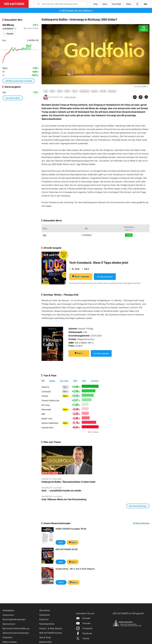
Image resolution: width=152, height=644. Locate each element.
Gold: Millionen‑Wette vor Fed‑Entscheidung (64, 499)
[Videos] (129, 4)
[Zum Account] (105, 4)
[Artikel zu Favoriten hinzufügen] (146, 97)
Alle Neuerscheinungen (141, 523)
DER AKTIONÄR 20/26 (67, 549)
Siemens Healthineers (50, 423)
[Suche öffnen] (38, 4)
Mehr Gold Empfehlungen (138, 506)
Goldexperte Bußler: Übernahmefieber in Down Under (69, 482)
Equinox (95, 91)
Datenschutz (9, 624)
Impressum (8, 615)
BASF (43, 414)
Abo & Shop (45, 637)
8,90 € (61, 562)
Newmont (112, 91)
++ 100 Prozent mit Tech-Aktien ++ (76, 10)
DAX (43, 381)
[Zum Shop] (96, 4)
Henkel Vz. (46, 387)
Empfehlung (84, 91)
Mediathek (45, 615)
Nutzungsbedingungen (14, 619)
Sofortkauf (81, 276)
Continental (46, 391)
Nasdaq (52, 381)
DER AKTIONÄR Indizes (51, 633)
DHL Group (46, 405)
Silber (53, 91)
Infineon (45, 396)
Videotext (8, 637)
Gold (46, 91)
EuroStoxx (95, 381)
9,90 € (61, 542)
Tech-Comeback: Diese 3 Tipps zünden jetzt (99, 262)
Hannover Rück (47, 428)
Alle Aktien (45, 610)
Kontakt (83, 618)
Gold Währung (8, 25)
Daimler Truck (47, 419)
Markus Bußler (70, 97)
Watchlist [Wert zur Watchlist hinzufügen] (10, 34)
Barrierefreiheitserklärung (16, 628)
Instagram (84, 628)
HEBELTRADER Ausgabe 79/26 (71, 529)
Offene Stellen (10, 642)
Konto (129, 283)
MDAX (75, 381)
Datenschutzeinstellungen (16, 633)
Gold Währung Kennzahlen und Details (19, 81)
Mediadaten (8, 610)
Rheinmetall (46, 409)
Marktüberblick (47, 624)
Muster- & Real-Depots (51, 628)
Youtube (83, 623)
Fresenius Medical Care (50, 400)
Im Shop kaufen (105, 277)
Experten (44, 619)
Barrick (103, 91)
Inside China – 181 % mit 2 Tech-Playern (75, 569)
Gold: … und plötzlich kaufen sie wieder (61, 491)
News (65, 387)
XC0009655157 (9, 28)
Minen (60, 91)
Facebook (84, 633)
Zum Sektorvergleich (13, 98)
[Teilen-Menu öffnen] (135, 97)
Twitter (83, 638)
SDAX (84, 381)
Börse (75, 91)
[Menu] (145, 4)
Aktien (67, 91)
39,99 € (61, 582)
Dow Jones (64, 381)
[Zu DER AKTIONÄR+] (116, 4)
